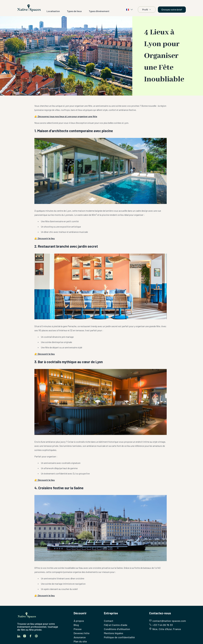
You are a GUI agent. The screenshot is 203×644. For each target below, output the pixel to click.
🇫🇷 (130, 10)
